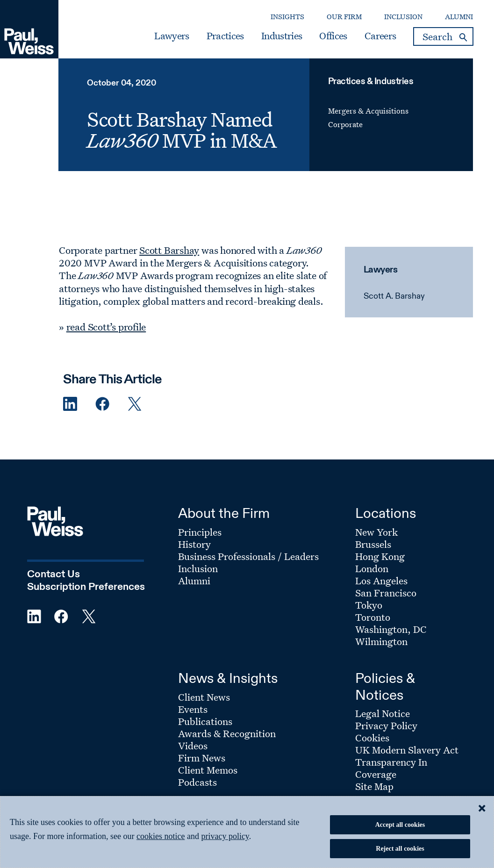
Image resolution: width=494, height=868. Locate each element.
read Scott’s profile (106, 327)
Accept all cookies (400, 825)
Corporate (345, 124)
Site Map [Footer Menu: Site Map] (374, 786)
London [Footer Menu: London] (372, 568)
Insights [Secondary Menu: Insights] (287, 17)
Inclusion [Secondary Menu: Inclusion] (403, 17)
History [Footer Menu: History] (194, 544)
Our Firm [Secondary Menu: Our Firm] (344, 17)
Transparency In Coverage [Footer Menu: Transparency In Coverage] (391, 768)
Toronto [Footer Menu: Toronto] (373, 617)
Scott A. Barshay (394, 296)
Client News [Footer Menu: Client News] (204, 697)
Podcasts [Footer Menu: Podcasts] (197, 782)
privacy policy (225, 836)
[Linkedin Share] (70, 404)
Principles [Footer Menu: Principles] (200, 532)
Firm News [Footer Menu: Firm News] (202, 758)
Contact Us (54, 574)
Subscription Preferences (86, 587)
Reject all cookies (400, 849)
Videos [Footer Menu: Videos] (193, 746)
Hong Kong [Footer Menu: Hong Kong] (380, 556)
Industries (282, 36)
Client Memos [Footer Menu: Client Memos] (208, 770)
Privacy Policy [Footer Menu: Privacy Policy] (386, 725)
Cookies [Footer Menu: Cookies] (372, 738)
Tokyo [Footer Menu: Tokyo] (369, 605)
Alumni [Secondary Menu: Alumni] (459, 17)
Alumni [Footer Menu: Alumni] (194, 581)
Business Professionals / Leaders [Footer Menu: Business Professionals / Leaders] (248, 556)
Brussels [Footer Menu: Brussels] (373, 544)
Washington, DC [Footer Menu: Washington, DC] (391, 629)
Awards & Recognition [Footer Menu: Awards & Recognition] (227, 733)
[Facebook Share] (102, 404)
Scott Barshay (169, 250)
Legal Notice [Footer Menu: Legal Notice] (383, 713)
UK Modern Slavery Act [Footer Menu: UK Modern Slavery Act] (407, 750)
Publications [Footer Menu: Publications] (205, 721)
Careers (380, 36)
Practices (225, 36)
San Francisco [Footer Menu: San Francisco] (386, 593)
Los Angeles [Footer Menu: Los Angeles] (381, 581)
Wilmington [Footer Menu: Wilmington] (381, 641)
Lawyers (172, 36)
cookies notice (161, 836)
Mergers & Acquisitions (368, 111)
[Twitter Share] (135, 404)
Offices (333, 36)
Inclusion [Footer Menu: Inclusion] (198, 568)
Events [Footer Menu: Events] (193, 709)
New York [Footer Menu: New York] (376, 532)
